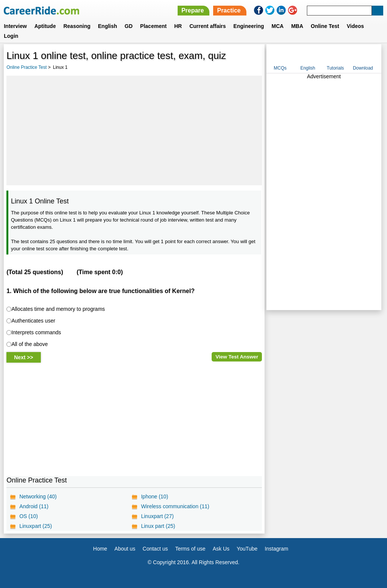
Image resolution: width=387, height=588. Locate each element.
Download (363, 68)
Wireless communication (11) (175, 506)
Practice (229, 10)
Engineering (249, 26)
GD (129, 26)
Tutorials (336, 68)
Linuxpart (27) (157, 516)
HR (178, 26)
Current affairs (207, 26)
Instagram (276, 549)
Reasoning (77, 26)
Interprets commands (36, 332)
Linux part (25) (158, 526)
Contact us (155, 549)
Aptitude (45, 26)
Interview (15, 26)
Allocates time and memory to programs (58, 309)
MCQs (280, 68)
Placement (153, 26)
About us (125, 549)
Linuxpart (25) (36, 526)
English (108, 26)
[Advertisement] (134, 130)
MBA (297, 26)
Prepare (193, 10)
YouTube (247, 549)
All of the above (30, 344)
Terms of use (190, 549)
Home (100, 549)
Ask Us (221, 549)
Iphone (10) (155, 496)
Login (11, 36)
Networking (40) (38, 496)
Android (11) (34, 506)
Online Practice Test (27, 67)
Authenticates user (33, 321)
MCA (278, 26)
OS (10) (29, 516)
